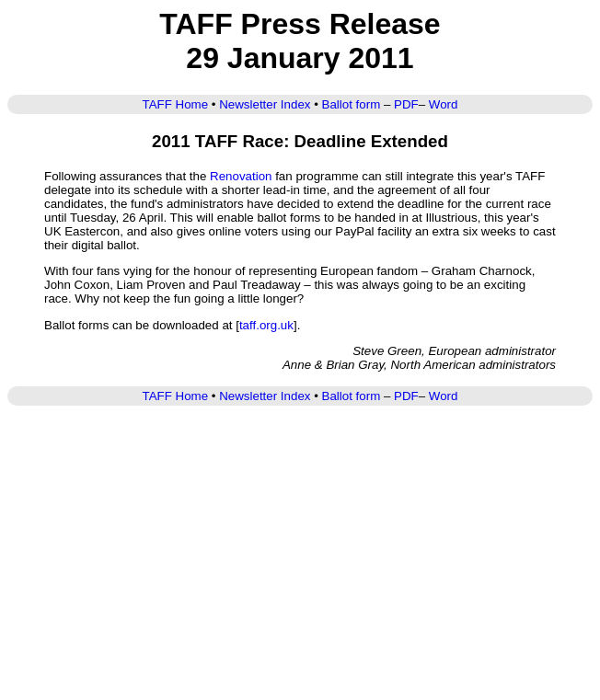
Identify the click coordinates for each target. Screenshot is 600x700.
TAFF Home (176, 104)
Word (444, 104)
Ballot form (352, 104)
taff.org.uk (266, 325)
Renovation (241, 176)
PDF (406, 104)
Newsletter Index (265, 104)
